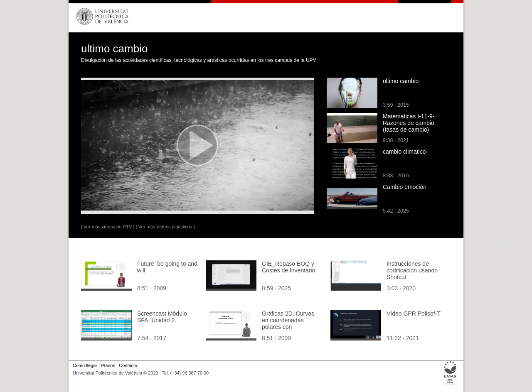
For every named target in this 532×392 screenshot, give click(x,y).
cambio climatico (404, 152)
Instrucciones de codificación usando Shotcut (412, 270)
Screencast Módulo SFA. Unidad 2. (162, 317)
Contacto (128, 365)
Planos (108, 365)
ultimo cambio (401, 81)
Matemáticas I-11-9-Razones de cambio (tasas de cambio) (409, 123)
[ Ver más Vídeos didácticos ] (165, 227)
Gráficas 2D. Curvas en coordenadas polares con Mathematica (288, 323)
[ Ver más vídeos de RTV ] (108, 227)
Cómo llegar (85, 365)
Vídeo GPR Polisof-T (414, 314)
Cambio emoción (405, 187)
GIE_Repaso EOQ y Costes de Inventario (288, 267)
